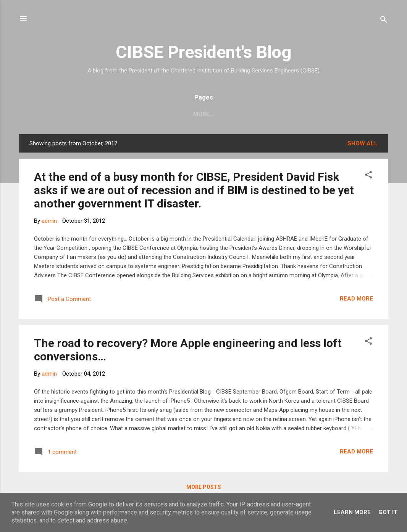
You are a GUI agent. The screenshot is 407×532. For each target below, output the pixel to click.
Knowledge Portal (164, 114)
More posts (204, 487)
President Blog (354, 114)
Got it (388, 512)
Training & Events (287, 114)
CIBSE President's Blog (203, 52)
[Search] (384, 21)
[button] (368, 176)
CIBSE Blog (46, 114)
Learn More (352, 512)
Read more (356, 299)
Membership (226, 114)
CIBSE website (98, 114)
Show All (363, 143)
